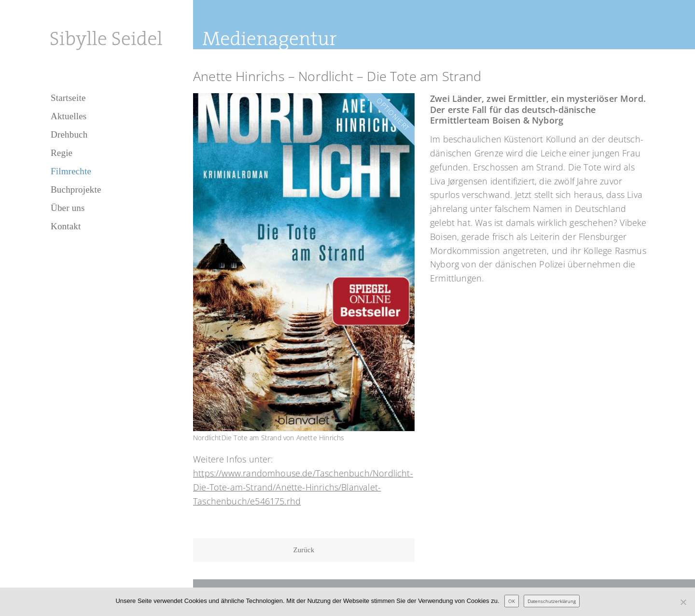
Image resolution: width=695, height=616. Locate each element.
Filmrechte (71, 171)
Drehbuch (69, 134)
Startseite (68, 98)
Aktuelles (69, 116)
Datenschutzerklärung (552, 601)
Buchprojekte (76, 189)
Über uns (68, 208)
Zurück (304, 550)
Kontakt (66, 226)
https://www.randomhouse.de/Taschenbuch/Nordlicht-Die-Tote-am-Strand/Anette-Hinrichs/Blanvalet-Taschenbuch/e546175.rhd (303, 487)
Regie (62, 153)
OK (512, 601)
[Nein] (683, 602)
